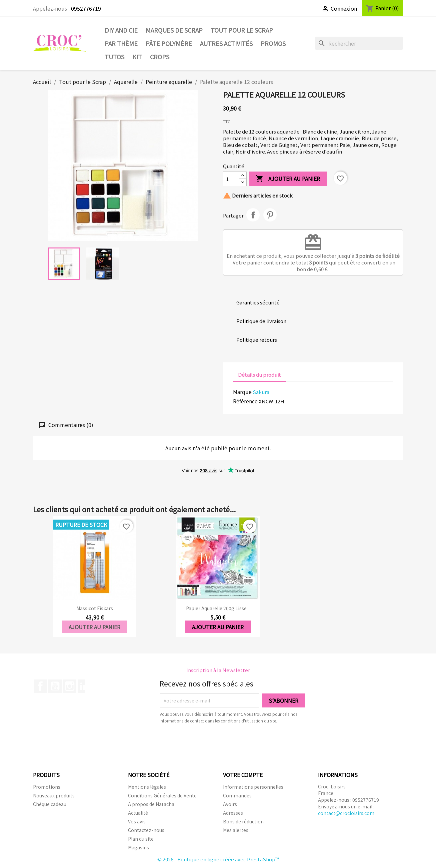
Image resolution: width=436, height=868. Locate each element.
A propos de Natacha (151, 804)
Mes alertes (236, 830)
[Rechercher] (359, 43)
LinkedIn (84, 686)
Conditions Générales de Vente (162, 795)
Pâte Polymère (169, 43)
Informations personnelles (253, 787)
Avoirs (230, 804)
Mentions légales (147, 787)
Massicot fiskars (95, 608)
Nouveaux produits (54, 795)
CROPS (160, 57)
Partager (253, 215)
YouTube (55, 686)
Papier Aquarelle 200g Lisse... (218, 608)
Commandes (237, 795)
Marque (242, 392)
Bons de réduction (243, 821)
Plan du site (141, 839)
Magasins (138, 847)
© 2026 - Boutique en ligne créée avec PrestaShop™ (218, 859)
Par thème (121, 43)
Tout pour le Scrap (242, 30)
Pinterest (270, 215)
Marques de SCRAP (174, 30)
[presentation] (215, 742)
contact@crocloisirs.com (346, 813)
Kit (137, 57)
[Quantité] (231, 179)
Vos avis (137, 821)
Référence (245, 401)
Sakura (261, 392)
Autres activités (226, 43)
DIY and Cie (121, 30)
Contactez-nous (146, 830)
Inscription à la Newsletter (218, 670)
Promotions (47, 787)
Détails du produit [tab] (259, 375)
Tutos (114, 57)
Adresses (233, 813)
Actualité (138, 813)
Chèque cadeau (50, 804)
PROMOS (273, 43)
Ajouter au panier (288, 179)
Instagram (70, 686)
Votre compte (243, 775)
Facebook (40, 686)
